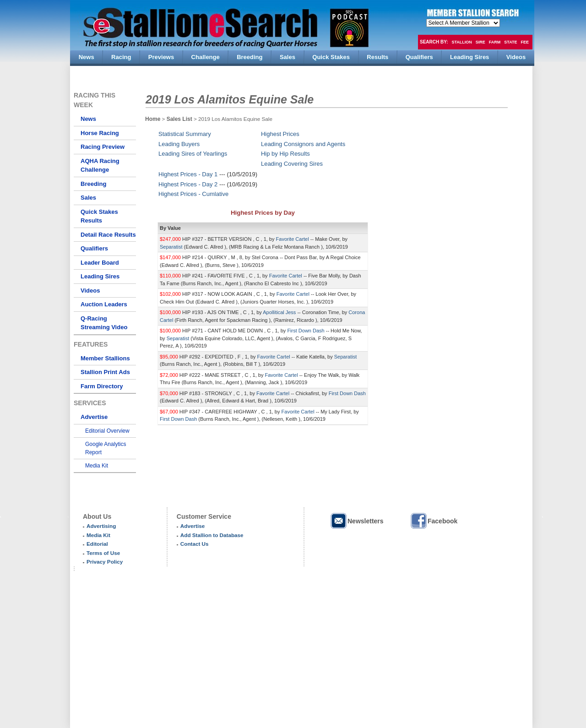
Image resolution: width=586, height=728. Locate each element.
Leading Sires (100, 276)
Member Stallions (105, 358)
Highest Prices (280, 134)
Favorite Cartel (293, 239)
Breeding (93, 184)
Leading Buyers (179, 144)
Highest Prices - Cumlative (193, 194)
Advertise (94, 417)
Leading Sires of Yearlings (193, 154)
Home (153, 119)
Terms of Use (103, 553)
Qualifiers (94, 248)
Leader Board (100, 263)
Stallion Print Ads (105, 372)
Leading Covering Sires (292, 164)
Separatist (172, 247)
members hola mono (463, 23)
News (88, 119)
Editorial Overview (107, 431)
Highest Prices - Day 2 (188, 184)
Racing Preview (103, 147)
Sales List (180, 119)
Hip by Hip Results (285, 154)
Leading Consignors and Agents (303, 144)
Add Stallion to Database (212, 535)
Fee (525, 42)
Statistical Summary (185, 134)
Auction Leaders (104, 304)
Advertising (101, 526)
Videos (90, 291)
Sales (88, 198)
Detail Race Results (108, 235)
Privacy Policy (105, 562)
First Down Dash (306, 331)
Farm (495, 42)
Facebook (434, 521)
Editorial (97, 544)
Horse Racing (100, 133)
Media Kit (97, 466)
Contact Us (195, 544)
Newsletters (357, 521)
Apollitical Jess (280, 312)
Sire (480, 42)
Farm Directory (102, 386)
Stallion (461, 42)
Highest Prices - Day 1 (188, 174)
